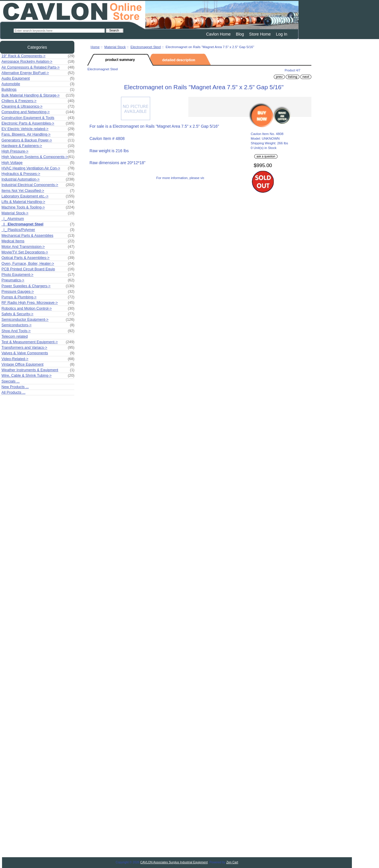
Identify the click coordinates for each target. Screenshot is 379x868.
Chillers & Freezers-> (38, 101)
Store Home (260, 34)
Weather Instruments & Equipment (38, 370)
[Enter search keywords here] (59, 31)
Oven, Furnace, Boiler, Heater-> (38, 264)
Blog (240, 34)
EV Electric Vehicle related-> (38, 129)
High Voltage (38, 163)
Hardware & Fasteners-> (38, 146)
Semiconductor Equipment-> (38, 320)
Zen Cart (232, 862)
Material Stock (115, 47)
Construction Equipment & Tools (38, 118)
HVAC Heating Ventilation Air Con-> (38, 168)
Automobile (38, 84)
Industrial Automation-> (38, 179)
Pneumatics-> (38, 280)
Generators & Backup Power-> (38, 140)
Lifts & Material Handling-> (38, 202)
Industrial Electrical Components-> (38, 185)
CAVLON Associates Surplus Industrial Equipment (174, 862)
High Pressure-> (38, 151)
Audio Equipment (38, 78)
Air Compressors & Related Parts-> (38, 67)
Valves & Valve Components (38, 353)
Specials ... (10, 381)
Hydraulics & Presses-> (38, 174)
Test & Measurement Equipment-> (38, 342)
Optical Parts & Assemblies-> (38, 258)
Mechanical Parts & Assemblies (38, 236)
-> (38, 213)
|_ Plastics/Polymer (38, 230)
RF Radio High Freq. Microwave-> (38, 303)
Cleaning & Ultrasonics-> (38, 106)
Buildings (38, 90)
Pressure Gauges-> (38, 292)
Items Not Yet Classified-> (38, 191)
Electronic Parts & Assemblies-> (38, 123)
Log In (282, 34)
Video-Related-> (38, 359)
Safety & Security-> (38, 314)
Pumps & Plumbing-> (38, 297)
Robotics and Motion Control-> (38, 308)
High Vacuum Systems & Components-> (38, 157)
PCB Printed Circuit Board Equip (38, 269)
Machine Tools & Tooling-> (38, 207)
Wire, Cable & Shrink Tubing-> (38, 376)
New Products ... (15, 387)
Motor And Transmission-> (38, 247)
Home (95, 47)
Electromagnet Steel (145, 47)
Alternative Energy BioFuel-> (38, 73)
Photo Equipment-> (38, 275)
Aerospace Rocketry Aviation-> (38, 62)
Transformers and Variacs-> (38, 348)
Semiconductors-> (38, 325)
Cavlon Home (218, 34)
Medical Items (38, 241)
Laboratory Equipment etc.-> (38, 196)
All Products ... (13, 392)
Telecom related (15, 336)
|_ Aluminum (13, 219)
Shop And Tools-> (38, 331)
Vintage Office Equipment (38, 364)
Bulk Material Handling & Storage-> (38, 95)
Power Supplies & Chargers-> (38, 286)
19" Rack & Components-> (38, 56)
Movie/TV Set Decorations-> (38, 252)
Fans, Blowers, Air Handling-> (38, 134)
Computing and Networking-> (38, 112)
